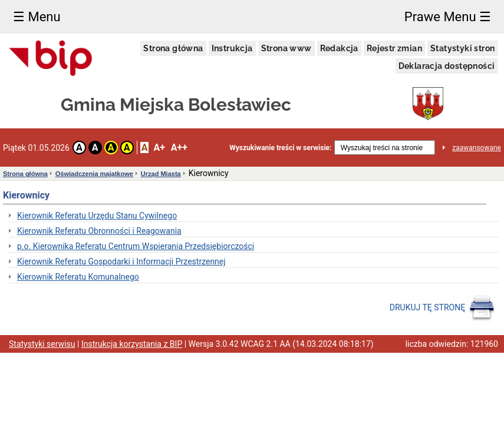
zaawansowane (477, 148)
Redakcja (339, 48)
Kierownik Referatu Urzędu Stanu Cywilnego (97, 216)
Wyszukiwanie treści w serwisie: (280, 148)
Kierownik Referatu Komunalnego (78, 277)
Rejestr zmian (394, 48)
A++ (179, 148)
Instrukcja (232, 48)
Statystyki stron (462, 48)
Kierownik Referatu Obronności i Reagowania (99, 231)
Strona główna (173, 48)
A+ (159, 148)
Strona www (286, 48)
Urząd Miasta (161, 174)
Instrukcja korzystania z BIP (132, 344)
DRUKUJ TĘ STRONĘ (442, 308)
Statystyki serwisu (42, 344)
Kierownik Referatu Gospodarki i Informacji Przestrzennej (121, 261)
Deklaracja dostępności (447, 66)
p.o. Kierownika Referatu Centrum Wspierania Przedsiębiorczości (136, 246)
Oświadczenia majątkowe (94, 174)
